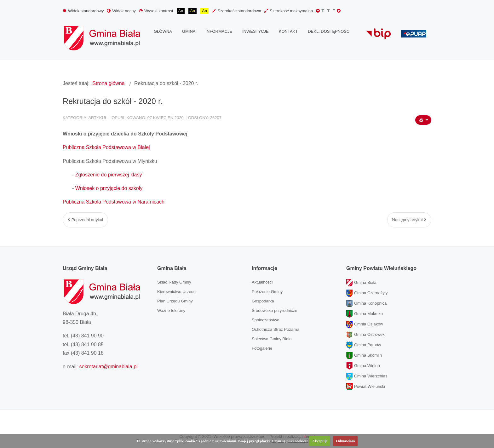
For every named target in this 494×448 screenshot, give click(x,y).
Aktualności (262, 282)
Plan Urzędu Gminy (175, 301)
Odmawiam (345, 441)
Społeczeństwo (265, 320)
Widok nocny (121, 11)
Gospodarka (263, 301)
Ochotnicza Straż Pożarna (276, 329)
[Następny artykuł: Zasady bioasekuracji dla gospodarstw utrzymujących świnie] (409, 220)
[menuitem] (163, 32)
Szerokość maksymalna (289, 11)
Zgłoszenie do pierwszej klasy (109, 175)
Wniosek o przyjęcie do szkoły (109, 188)
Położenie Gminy (267, 292)
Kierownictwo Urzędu (176, 292)
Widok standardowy (83, 11)
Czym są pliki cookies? (290, 441)
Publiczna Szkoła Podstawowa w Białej (106, 147)
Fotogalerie (262, 348)
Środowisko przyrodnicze (275, 310)
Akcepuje (320, 441)
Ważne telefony (171, 310)
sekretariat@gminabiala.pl (108, 367)
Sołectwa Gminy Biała (272, 339)
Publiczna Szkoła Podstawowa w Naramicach (114, 202)
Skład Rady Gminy (174, 282)
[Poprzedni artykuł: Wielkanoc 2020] (85, 220)
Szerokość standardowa (237, 11)
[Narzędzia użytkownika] (423, 120)
